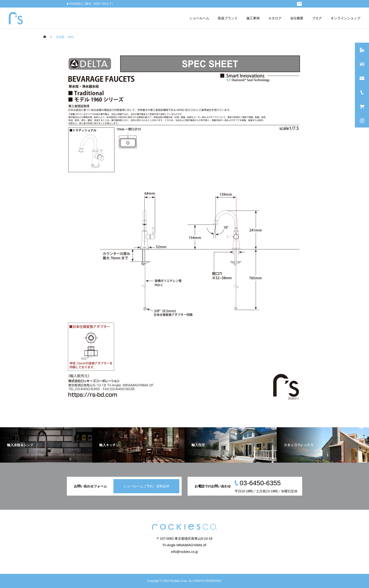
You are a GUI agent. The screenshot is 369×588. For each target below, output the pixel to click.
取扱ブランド (228, 18)
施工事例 (253, 18)
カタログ (275, 18)
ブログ (317, 18)
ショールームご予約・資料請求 (146, 486)
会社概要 (297, 18)
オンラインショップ (345, 18)
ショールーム (199, 18)
